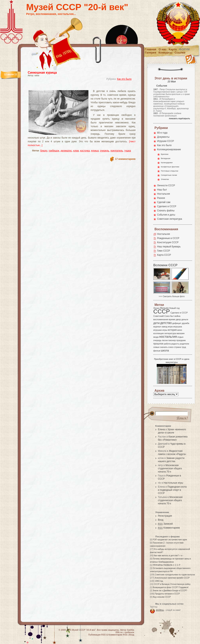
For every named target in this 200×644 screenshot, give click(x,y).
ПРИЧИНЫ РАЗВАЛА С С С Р (166, 565)
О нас (163, 49)
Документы (163, 137)
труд (184, 347)
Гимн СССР (164, 251)
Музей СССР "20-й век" (77, 7)
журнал (157, 327)
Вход (161, 520)
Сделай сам (164, 202)
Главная (151, 49)
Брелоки (165, 154)
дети (156, 323)
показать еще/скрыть (179, 119)
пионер (172, 340)
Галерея (151, 53)
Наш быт (162, 190)
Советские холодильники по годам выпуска (175, 575)
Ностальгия (163, 194)
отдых (180, 337)
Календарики (167, 162)
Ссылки (180, 53)
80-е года (162, 133)
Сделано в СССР (167, 206)
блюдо (44, 151)
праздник (181, 340)
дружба (186, 323)
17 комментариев (125, 159)
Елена (161, 429)
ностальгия (168, 337)
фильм (157, 351)
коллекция (158, 333)
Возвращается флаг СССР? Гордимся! (171, 587)
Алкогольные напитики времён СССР (172, 578)
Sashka (130, 630)
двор (178, 319)
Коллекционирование (169, 149)
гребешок (54, 151)
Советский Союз (161, 316)
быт (172, 316)
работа (167, 344)
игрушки (158, 330)
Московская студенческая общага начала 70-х (170, 468)
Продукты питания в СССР (167, 594)
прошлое (158, 344)
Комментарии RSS (118, 635)
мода (156, 337)
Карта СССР (164, 255)
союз (171, 347)
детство (166, 323)
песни (165, 340)
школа (165, 350)
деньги (185, 319)
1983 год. (159, 581)
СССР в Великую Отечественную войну (172, 584)
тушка (127, 151)
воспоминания (161, 319)
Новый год (174, 308)
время (172, 319)
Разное (161, 198)
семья (156, 347)
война (177, 316)
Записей (165, 524)
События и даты (166, 215)
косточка (85, 151)
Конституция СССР (168, 242)
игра (170, 326)
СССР (162, 311)
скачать (164, 347)
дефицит (177, 323)
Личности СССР (166, 185)
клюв (76, 151)
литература (170, 333)
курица (95, 151)
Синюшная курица (42, 73)
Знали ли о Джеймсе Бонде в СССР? (170, 591)
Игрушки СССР (165, 141)
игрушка (178, 327)
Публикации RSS (97, 635)
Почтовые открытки (170, 171)
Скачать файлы (166, 211)
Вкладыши (166, 158)
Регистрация (165, 516)
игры (165, 330)
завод (165, 327)
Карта (173, 49)
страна (177, 347)
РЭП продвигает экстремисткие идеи (170, 540)
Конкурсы (165, 53)
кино (180, 330)
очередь (105, 151)
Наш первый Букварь (169, 247)
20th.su (119, 632)
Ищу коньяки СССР (162, 597)
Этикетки (165, 179)
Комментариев (169, 528)
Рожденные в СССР (168, 238)
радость (175, 344)
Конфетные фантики (170, 167)
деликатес (66, 151)
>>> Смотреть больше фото (172, 296)
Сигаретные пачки (169, 175)
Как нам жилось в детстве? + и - (169, 556)
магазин (180, 333)
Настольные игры (173, 483)
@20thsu (160, 610)
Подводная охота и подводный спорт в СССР (172, 490)
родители (184, 344)
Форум (184, 49)
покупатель (117, 151)
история (172, 330)
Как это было (124, 79)
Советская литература (170, 219)
